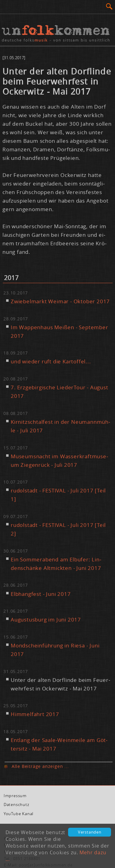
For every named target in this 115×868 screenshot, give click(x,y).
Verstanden (90, 832)
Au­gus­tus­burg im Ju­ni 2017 (46, 619)
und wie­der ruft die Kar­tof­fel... (51, 361)
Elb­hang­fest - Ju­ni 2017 (41, 594)
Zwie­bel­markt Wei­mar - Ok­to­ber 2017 (60, 301)
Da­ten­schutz (17, 805)
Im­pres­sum (15, 796)
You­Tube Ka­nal (19, 814)
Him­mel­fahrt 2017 (35, 714)
